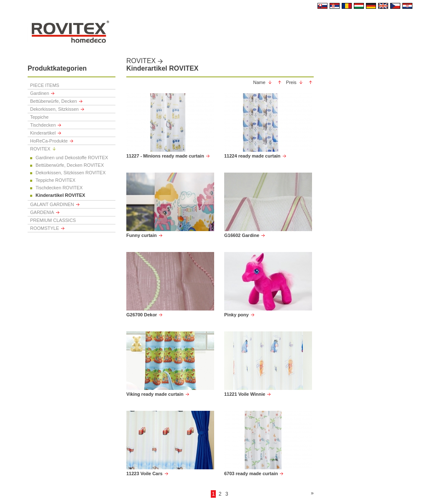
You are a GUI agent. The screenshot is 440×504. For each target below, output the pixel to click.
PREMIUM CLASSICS (53, 220)
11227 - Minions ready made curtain (165, 156)
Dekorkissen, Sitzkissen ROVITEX (71, 173)
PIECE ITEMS (45, 85)
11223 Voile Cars (145, 473)
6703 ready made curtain (251, 473)
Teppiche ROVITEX (55, 180)
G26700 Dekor (142, 315)
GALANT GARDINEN (52, 204)
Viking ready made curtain (155, 394)
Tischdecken (43, 125)
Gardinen (40, 93)
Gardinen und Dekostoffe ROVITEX (72, 158)
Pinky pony (237, 315)
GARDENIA (42, 212)
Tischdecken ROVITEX (59, 188)
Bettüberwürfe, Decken (54, 101)
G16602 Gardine (242, 235)
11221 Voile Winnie (245, 394)
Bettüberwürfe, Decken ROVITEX (70, 165)
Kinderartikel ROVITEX (60, 195)
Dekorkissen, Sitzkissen (54, 109)
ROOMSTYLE (45, 228)
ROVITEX (40, 149)
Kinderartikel (43, 133)
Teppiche (39, 117)
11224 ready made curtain (252, 156)
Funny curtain (142, 235)
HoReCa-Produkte (49, 141)
